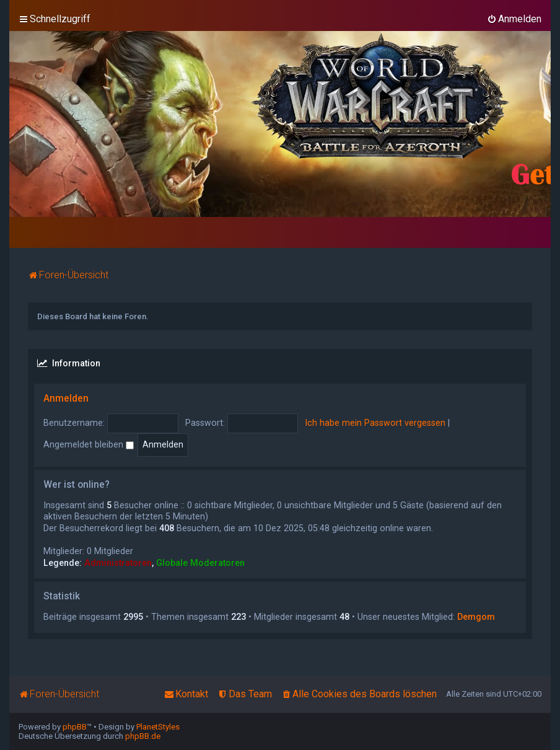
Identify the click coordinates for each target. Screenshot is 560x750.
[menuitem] (514, 19)
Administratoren (118, 563)
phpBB (75, 727)
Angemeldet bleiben (89, 444)
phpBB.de (143, 736)
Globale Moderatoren (200, 563)
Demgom (476, 617)
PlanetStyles (158, 727)
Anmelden (66, 399)
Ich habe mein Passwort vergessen (375, 423)
